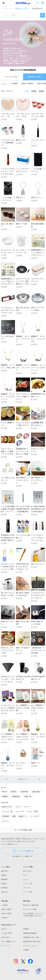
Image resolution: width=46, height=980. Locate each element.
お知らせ (4, 929)
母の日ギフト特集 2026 (31, 905)
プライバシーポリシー (30, 946)
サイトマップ (6, 946)
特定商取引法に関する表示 (32, 942)
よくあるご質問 (6, 933)
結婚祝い (4, 875)
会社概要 (26, 950)
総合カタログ (27, 871)
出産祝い (4, 884)
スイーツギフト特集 (30, 909)
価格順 (41, 91)
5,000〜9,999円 (6, 914)
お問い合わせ (6, 937)
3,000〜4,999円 (27, 84)
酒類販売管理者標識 (30, 933)
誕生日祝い (5, 871)
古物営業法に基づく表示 (31, 937)
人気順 (26, 91)
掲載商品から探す (22, 8)
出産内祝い (5, 888)
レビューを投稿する (23, 851)
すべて (4, 84)
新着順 (34, 91)
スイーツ (26, 879)
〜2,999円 (14, 84)
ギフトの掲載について (8, 942)
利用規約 (26, 929)
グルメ (25, 875)
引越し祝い (5, 892)
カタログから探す (12, 77)
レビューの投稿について (11, 844)
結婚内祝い (5, 879)
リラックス (27, 888)
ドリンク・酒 (27, 884)
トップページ (7, 8)
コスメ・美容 (27, 892)
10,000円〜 (5, 918)
